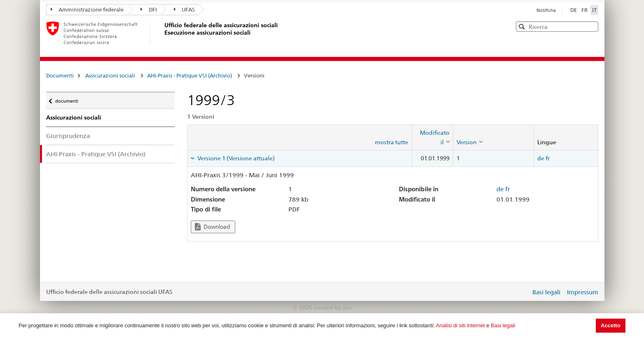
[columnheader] (432, 137)
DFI (149, 9)
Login (523, 292)
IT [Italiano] (594, 10)
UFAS (185, 9)
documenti (67, 99)
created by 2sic (333, 307)
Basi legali (503, 325)
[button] (591, 26)
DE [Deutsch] (574, 10)
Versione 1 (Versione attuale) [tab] (235, 158)
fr (548, 158)
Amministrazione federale (87, 9)
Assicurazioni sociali (110, 75)
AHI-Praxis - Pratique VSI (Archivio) (190, 75)
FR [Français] (585, 10)
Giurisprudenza (68, 136)
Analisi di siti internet (460, 325)
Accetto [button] (611, 325)
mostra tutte (392, 142)
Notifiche (546, 10)
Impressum (583, 292)
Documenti (60, 75)
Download (212, 227)
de (541, 158)
